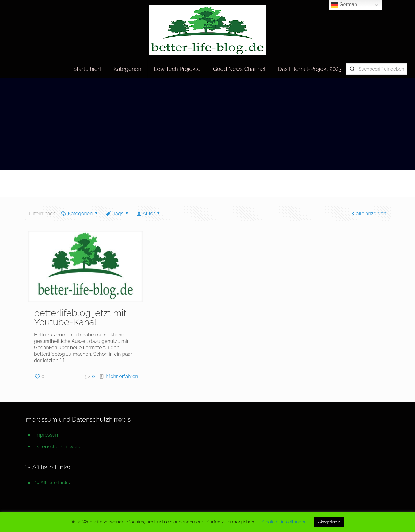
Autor (149, 214)
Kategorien (80, 214)
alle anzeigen (368, 214)
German (344, 5)
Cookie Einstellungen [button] (285, 522)
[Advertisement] (207, 124)
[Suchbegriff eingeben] (377, 69)
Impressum (47, 435)
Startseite (325, 183)
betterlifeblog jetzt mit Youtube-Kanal (80, 318)
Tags (118, 214)
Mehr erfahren (122, 376)
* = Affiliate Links (52, 483)
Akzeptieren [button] (329, 522)
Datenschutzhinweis (57, 447)
